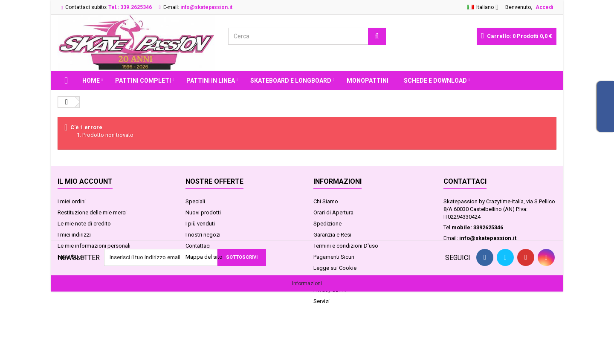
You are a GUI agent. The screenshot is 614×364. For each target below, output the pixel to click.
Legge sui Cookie (335, 268)
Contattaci (198, 246)
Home (91, 81)
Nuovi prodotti (203, 212)
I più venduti (200, 224)
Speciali (195, 201)
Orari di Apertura (333, 212)
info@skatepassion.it (488, 238)
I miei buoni (72, 257)
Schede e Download (435, 81)
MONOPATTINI (368, 81)
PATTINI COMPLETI (143, 81)
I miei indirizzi (74, 235)
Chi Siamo (326, 201)
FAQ (319, 279)
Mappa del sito (204, 257)
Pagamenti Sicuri (334, 257)
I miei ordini (72, 201)
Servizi (321, 301)
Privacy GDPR (330, 290)
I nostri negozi (203, 235)
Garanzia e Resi (332, 235)
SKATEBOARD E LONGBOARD (291, 81)
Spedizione (327, 224)
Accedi (544, 7)
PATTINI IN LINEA (211, 81)
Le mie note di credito (84, 224)
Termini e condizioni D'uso (346, 246)
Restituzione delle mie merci (92, 212)
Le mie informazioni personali (94, 246)
